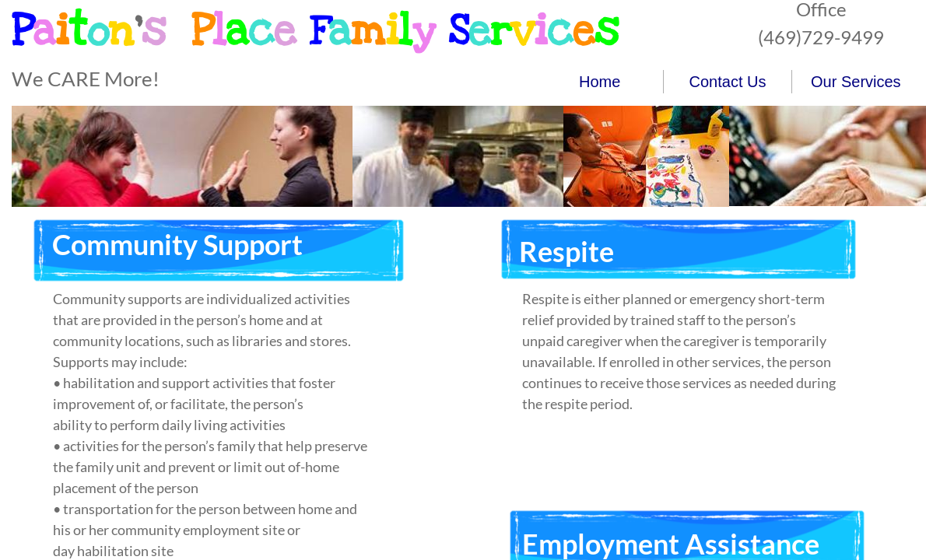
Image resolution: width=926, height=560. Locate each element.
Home (600, 82)
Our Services (856, 82)
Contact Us (728, 82)
